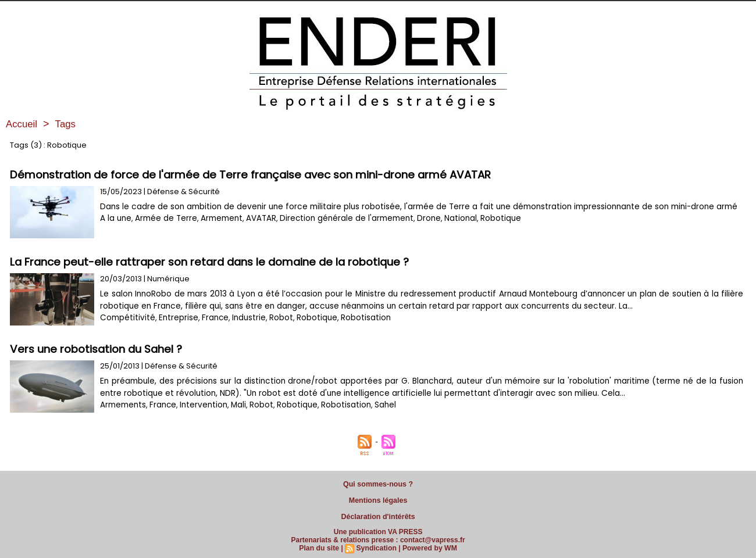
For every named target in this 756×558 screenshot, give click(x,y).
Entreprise (173, 318)
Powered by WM (429, 545)
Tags (68, 124)
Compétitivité (125, 318)
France (209, 318)
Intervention (200, 405)
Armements (122, 405)
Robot (273, 318)
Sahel (376, 405)
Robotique (489, 230)
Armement (218, 230)
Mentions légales (378, 499)
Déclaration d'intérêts (378, 514)
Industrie (242, 318)
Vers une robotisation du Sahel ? (98, 349)
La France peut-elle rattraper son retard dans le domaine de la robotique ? (216, 262)
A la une (115, 230)
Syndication (376, 545)
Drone (419, 230)
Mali (234, 405)
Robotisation (355, 318)
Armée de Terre (164, 230)
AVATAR (257, 230)
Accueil (23, 124)
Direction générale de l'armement (340, 230)
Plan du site (320, 545)
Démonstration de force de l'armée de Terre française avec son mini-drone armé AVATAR (257, 175)
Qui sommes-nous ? (378, 484)
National (450, 230)
